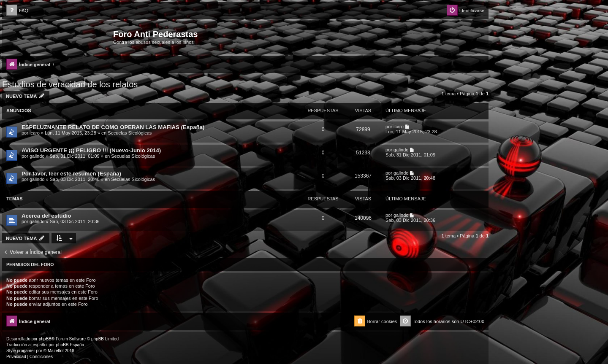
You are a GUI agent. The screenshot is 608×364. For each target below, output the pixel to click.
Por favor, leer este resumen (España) (71, 174)
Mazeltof (56, 351)
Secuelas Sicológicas (130, 133)
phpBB (45, 339)
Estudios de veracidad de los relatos (70, 84)
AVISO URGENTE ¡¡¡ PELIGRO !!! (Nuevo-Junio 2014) (91, 150)
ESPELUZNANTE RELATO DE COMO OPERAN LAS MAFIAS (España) (113, 127)
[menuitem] (17, 11)
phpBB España (70, 345)
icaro (35, 133)
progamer (26, 351)
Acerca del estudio (46, 216)
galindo (37, 156)
